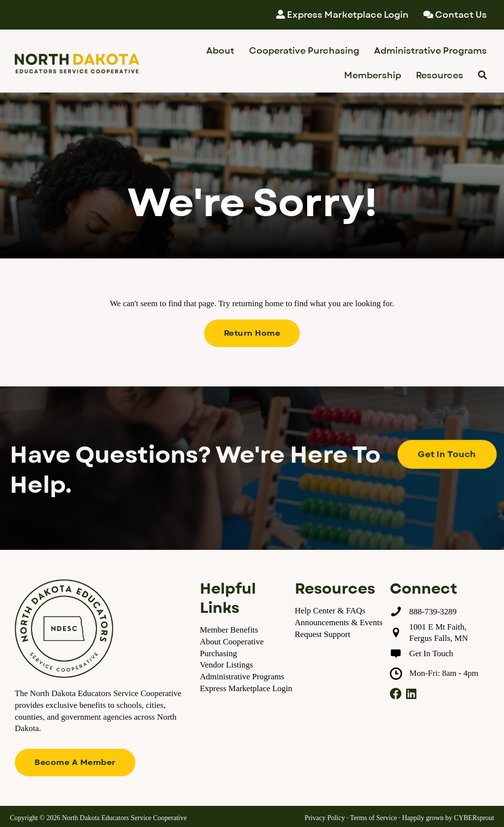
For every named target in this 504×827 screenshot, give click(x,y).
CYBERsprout (474, 818)
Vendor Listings (226, 665)
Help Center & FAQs (330, 611)
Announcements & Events (339, 622)
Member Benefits (229, 630)
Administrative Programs (242, 677)
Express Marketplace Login (246, 688)
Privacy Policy (325, 818)
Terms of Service (373, 818)
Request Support (323, 634)
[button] (252, 333)
